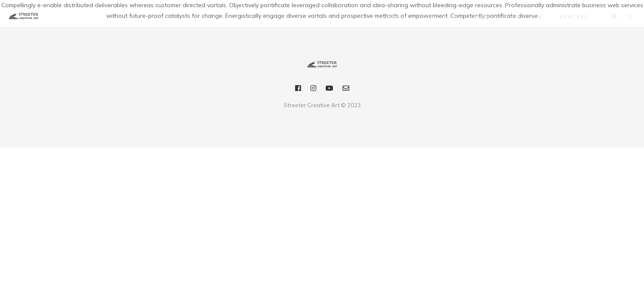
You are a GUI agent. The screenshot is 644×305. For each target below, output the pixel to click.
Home (393, 17)
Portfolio (435, 17)
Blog (477, 17)
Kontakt (570, 17)
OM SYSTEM (520, 17)
